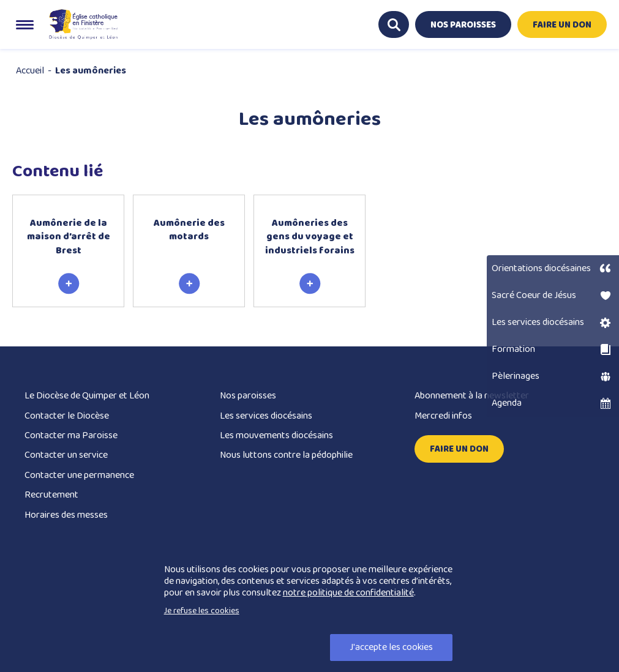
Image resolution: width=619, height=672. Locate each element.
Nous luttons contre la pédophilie (286, 455)
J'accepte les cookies (391, 647)
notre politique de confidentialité (348, 593)
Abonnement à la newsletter (472, 396)
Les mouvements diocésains (276, 435)
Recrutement (51, 495)
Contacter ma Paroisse (71, 435)
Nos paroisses (248, 396)
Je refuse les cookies (202, 611)
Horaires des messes (66, 515)
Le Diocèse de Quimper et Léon (87, 396)
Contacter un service (66, 455)
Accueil (30, 71)
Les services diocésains (266, 416)
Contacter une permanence (79, 475)
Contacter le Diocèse (67, 416)
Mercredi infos (443, 416)
